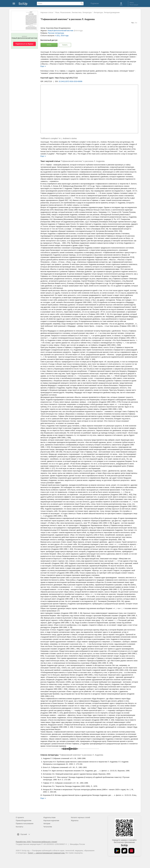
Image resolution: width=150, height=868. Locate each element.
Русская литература (56, 33)
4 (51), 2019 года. (62, 36)
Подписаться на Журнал (24, 44)
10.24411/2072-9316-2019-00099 (70, 81)
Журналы (75, 820)
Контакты (19, 827)
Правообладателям (23, 820)
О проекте (20, 817)
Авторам (47, 824)
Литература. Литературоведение (107, 12)
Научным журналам (51, 820)
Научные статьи (47, 12)
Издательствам (49, 817)
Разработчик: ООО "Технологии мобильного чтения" (37, 842)
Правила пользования (25, 824)
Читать (49, 45)
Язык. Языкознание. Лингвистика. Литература (73, 12)
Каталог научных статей (80, 817)
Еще (42, 66)
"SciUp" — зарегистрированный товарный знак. (46, 853)
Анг (136, 23)
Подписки (95, 3)
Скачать (65, 45)
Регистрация (134, 5)
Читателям (48, 827)
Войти (132, 3)
